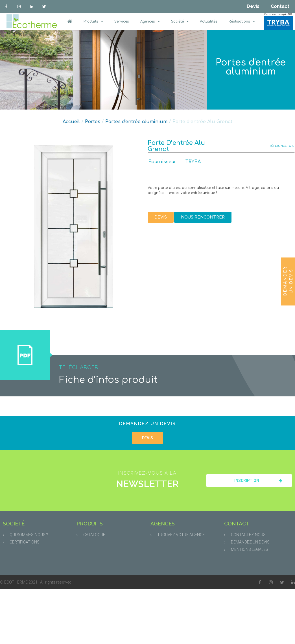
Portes (93, 122)
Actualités (209, 21)
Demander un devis (288, 281)
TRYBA (193, 162)
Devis (253, 6)
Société (180, 21)
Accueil (71, 122)
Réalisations (242, 21)
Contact (280, 6)
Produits (93, 21)
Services (122, 21)
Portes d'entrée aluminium (251, 67)
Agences (150, 21)
